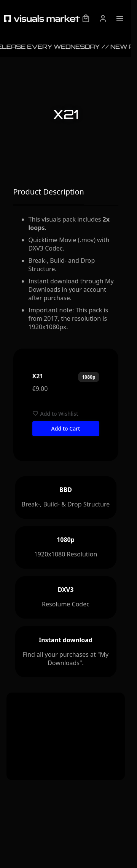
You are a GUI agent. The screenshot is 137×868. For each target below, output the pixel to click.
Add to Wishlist (55, 414)
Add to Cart (66, 428)
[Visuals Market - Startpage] (42, 18)
